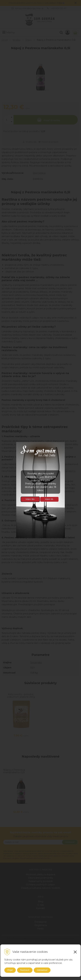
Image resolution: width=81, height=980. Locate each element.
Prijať (10, 970)
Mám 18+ (30, 499)
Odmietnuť (42, 970)
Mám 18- (49, 499)
